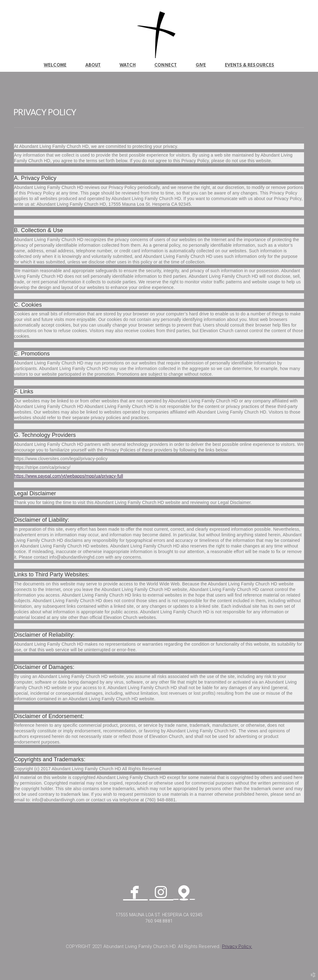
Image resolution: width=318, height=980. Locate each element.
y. (237, 946)
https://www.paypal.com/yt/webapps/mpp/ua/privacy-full (68, 476)
